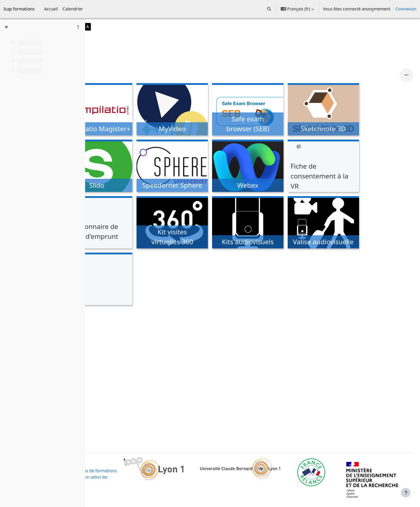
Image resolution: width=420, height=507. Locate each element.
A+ (136, 26)
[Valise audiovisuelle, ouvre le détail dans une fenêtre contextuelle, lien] (361, 223)
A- (119, 26)
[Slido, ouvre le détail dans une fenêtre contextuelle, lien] (135, 167)
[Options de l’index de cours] (78, 27)
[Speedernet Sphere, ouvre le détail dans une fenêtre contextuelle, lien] (210, 167)
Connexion (406, 9)
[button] (269, 9)
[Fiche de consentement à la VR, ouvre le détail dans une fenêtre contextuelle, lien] (361, 167)
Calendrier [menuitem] (73, 9)
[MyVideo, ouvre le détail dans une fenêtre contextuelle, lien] (210, 110)
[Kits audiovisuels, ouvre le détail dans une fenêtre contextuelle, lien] (286, 223)
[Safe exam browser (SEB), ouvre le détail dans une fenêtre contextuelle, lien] (286, 110)
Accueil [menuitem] (51, 9)
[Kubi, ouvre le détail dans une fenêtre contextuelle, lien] (135, 280)
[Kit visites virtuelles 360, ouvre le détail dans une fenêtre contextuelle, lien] (210, 223)
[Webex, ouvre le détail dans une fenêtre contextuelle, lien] (286, 167)
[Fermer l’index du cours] (6, 27)
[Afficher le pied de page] (406, 493)
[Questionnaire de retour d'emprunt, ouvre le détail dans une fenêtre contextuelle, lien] (135, 223)
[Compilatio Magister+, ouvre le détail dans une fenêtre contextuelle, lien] (135, 110)
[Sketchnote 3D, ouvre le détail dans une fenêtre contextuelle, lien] (361, 110)
